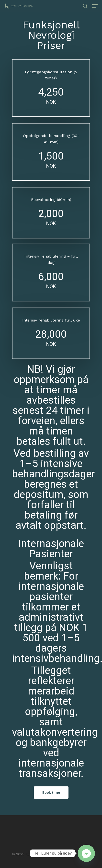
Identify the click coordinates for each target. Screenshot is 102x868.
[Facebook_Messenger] (86, 853)
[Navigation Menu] (95, 6)
